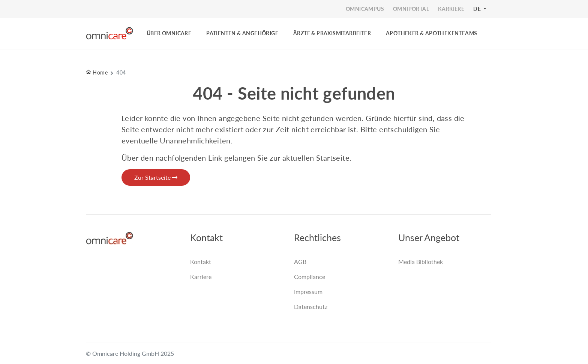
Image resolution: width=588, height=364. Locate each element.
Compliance (310, 277)
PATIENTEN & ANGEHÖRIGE (242, 33)
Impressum (308, 292)
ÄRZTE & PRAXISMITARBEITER (332, 33)
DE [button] (478, 9)
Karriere (201, 277)
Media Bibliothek (421, 262)
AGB (300, 262)
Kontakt (201, 262)
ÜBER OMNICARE (169, 33)
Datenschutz (311, 307)
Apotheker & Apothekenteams (431, 33)
